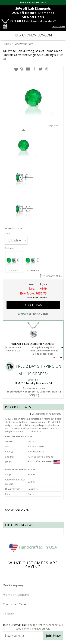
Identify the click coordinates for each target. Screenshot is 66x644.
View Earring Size (51, 276)
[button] (16, 69)
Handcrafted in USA (33, 547)
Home (8, 44)
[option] (23, 145)
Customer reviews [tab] (19, 525)
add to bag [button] (33, 305)
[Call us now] (55, 35)
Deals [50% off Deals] (33, 17)
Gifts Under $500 (24, 44)
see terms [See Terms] (57, 357)
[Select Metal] (16, 240)
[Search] (11, 35)
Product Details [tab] (18, 407)
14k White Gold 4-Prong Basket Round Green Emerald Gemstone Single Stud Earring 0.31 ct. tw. (33, 55)
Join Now (53, 636)
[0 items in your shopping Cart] (61, 35)
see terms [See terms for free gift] (59, 26)
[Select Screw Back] (33, 260)
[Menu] (4, 35)
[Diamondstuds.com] (33, 35)
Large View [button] (55, 125)
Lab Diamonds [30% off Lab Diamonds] (33, 8)
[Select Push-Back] (14, 260)
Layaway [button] (23, 314)
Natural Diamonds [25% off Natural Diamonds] (33, 13)
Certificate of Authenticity (46, 414)
